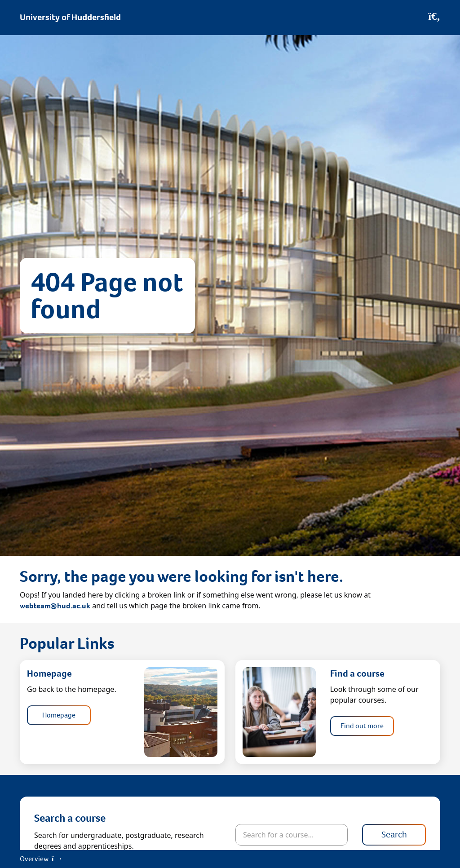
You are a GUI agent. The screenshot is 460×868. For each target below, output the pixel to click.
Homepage (59, 715)
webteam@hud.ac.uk (55, 606)
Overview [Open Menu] (40, 859)
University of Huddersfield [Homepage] (70, 17)
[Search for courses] (292, 835)
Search (394, 835)
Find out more (362, 726)
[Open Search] (434, 18)
